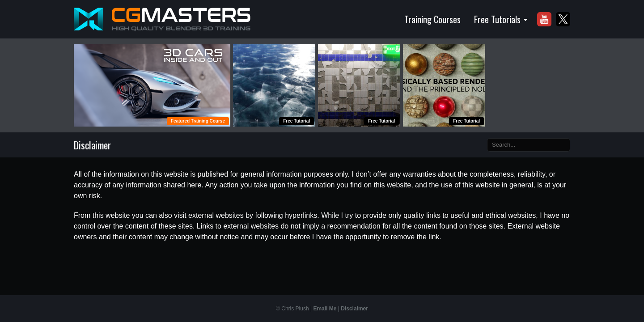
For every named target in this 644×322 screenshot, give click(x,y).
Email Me (325, 309)
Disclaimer (354, 309)
